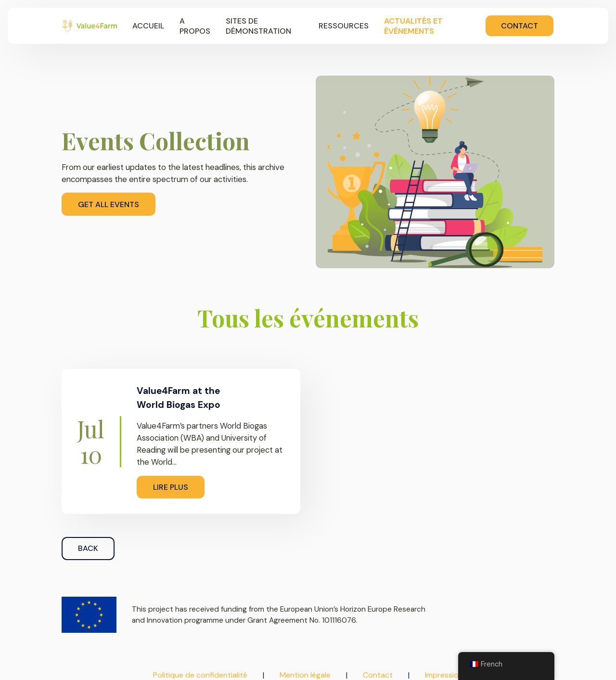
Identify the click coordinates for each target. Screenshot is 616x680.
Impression (444, 675)
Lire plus (171, 487)
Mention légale (305, 675)
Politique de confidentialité (200, 675)
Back (88, 548)
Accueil (148, 26)
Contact (520, 26)
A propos (195, 26)
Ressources (344, 26)
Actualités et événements (413, 26)
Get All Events (109, 204)
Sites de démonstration (258, 26)
